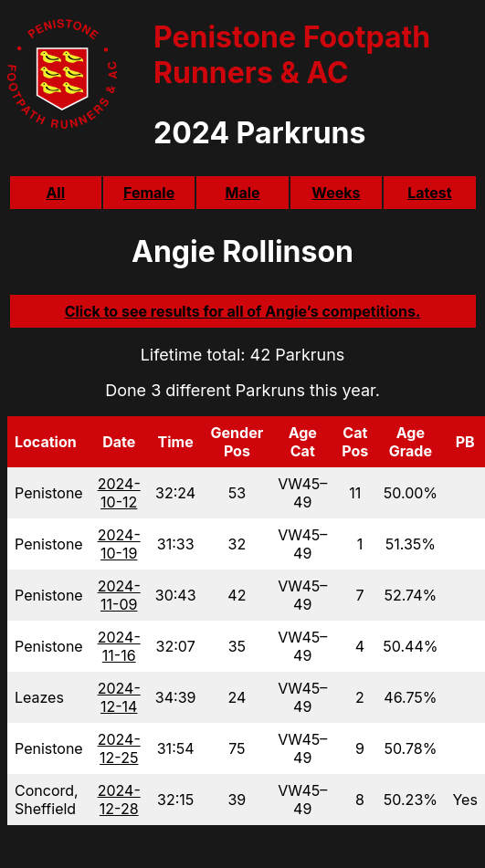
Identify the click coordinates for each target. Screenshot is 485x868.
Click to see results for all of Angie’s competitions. (243, 311)
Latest (429, 193)
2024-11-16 (119, 646)
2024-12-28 (119, 800)
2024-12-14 (119, 697)
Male (242, 193)
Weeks (336, 193)
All (55, 193)
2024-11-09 (119, 595)
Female (149, 193)
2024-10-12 (119, 493)
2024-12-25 (119, 748)
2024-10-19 (119, 544)
